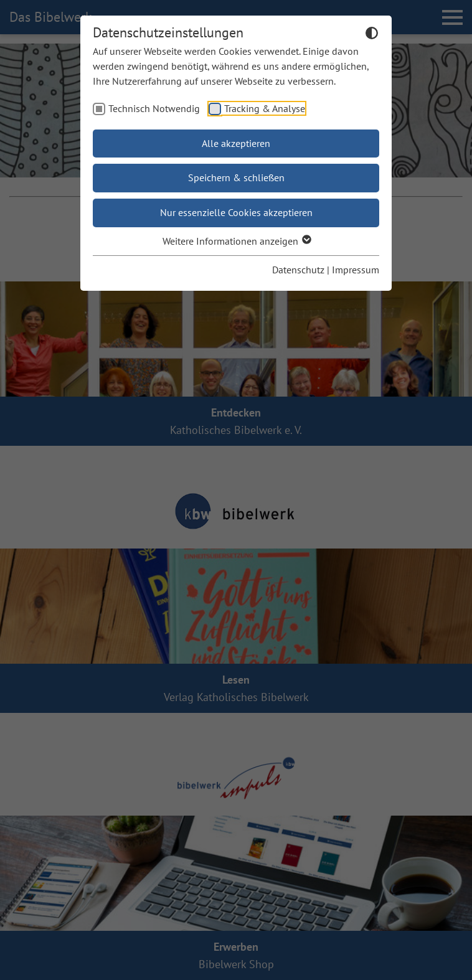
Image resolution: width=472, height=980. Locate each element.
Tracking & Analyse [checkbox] (265, 108)
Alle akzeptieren (236, 143)
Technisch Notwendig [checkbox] (154, 108)
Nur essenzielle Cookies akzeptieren (236, 212)
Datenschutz (298, 270)
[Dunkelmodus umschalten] (372, 35)
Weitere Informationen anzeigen (236, 241)
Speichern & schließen (236, 177)
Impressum (356, 270)
